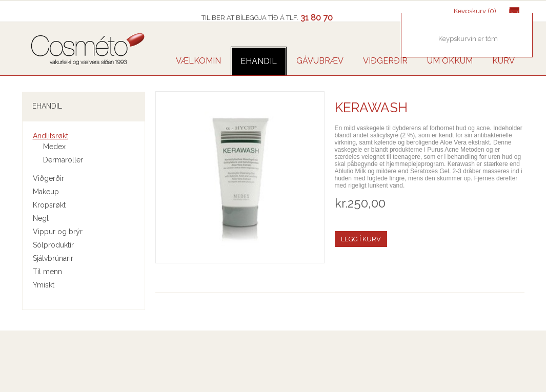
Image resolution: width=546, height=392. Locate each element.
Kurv (503, 61)
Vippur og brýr (58, 232)
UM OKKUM (450, 61)
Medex (54, 147)
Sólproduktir (53, 245)
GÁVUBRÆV (320, 61)
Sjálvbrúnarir (53, 258)
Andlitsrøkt (50, 136)
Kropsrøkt (49, 205)
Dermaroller (63, 160)
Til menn (47, 272)
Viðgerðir (48, 178)
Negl (41, 218)
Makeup (46, 192)
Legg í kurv (361, 239)
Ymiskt (44, 285)
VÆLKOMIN (198, 61)
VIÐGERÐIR (385, 61)
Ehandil (259, 61)
